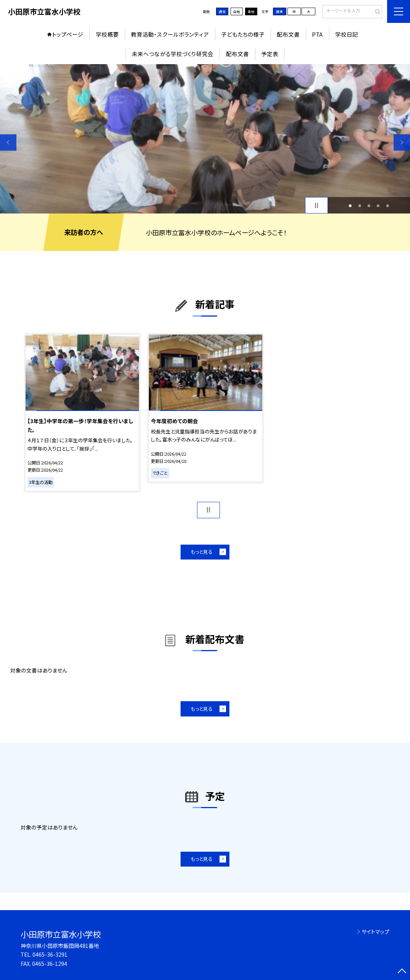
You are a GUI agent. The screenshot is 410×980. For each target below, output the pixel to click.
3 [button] (369, 205)
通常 (222, 11)
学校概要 (107, 34)
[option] (205, 139)
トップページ (68, 34)
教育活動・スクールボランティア (170, 34)
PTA (317, 34)
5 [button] (387, 205)
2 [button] (360, 205)
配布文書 (288, 34)
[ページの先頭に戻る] (402, 972)
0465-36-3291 (50, 954)
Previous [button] (8, 142)
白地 (237, 11)
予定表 (270, 54)
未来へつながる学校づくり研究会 (173, 54)
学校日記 (347, 34)
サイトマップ (375, 931)
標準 (279, 11)
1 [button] (350, 205)
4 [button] (378, 205)
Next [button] (402, 142)
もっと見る (202, 552)
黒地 (251, 11)
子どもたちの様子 (243, 34)
